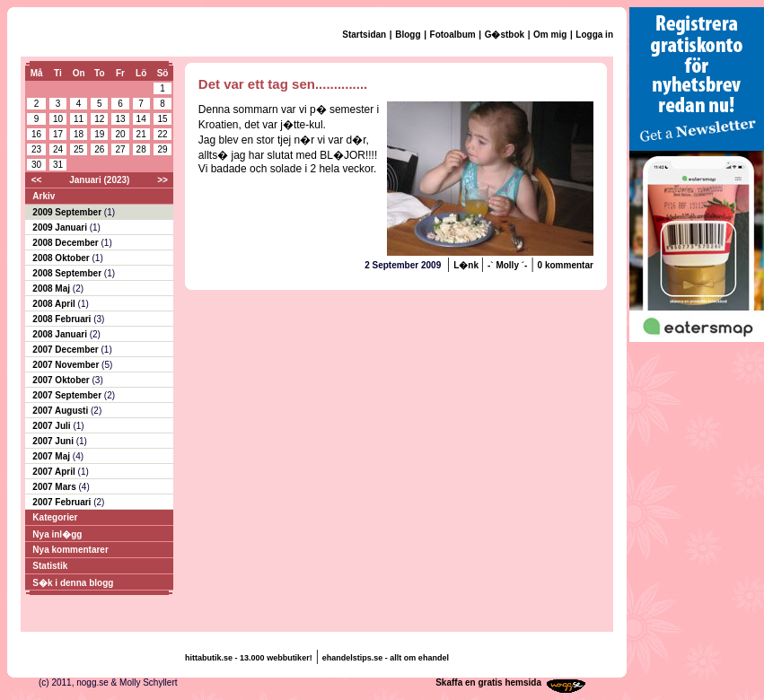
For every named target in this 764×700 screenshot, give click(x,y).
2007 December (66, 350)
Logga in (594, 35)
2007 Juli (53, 426)
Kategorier (55, 517)
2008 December (66, 243)
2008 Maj (52, 289)
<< (37, 180)
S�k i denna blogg (73, 583)
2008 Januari (61, 334)
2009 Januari (61, 227)
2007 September (68, 395)
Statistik (50, 566)
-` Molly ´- (507, 265)
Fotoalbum (453, 35)
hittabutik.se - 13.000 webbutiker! (249, 658)
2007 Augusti (61, 411)
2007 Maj (52, 456)
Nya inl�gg (57, 534)
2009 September (68, 212)
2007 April (55, 472)
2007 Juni (54, 441)
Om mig (550, 35)
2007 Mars (55, 487)
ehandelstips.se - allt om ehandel (386, 658)
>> (162, 180)
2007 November (67, 365)
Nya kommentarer (70, 550)
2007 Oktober (62, 380)
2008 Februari (63, 319)
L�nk (467, 265)
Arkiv (44, 196)
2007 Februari (63, 502)
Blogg (408, 35)
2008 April (55, 304)
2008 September (68, 273)
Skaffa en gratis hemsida (488, 682)
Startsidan (364, 35)
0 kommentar (566, 265)
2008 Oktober (62, 258)
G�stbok (505, 35)
